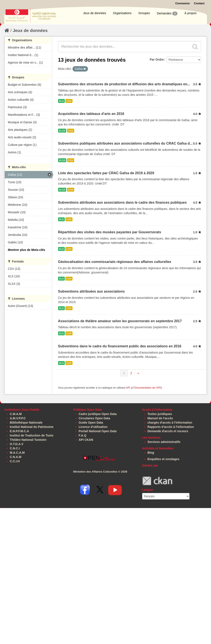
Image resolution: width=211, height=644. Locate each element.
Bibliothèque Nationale (26, 423)
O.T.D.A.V (17, 444)
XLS (61, 101)
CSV (69, 101)
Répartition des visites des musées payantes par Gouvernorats (110, 232)
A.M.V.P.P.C (18, 418)
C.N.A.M (16, 457)
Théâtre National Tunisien (28, 440)
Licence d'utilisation (93, 427)
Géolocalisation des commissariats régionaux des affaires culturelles (115, 262)
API (128, 388)
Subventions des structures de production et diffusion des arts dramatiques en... (124, 84)
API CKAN (86, 440)
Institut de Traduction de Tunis (32, 435)
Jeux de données (95, 13)
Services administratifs (164, 442)
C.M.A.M (16, 414)
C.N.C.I (15, 448)
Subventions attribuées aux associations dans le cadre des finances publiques (122, 202)
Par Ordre (157, 60)
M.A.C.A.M (17, 453)
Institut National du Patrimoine (32, 427)
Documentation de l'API (148, 388)
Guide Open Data (91, 423)
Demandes (167, 14)
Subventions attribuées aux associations (91, 291)
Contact (199, 3)
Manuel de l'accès (160, 418)
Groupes (144, 13)
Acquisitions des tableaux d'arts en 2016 (91, 114)
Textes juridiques (160, 414)
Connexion (183, 3)
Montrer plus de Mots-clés (27, 250)
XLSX (62, 131)
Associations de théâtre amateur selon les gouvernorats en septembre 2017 (120, 321)
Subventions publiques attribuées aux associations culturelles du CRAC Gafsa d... (125, 143)
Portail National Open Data (98, 431)
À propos (190, 13)
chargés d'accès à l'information (170, 423)
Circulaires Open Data (94, 418)
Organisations (122, 13)
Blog (151, 453)
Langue (148, 490)
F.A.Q (83, 435)
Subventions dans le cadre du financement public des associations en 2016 (120, 346)
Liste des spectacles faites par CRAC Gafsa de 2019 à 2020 (106, 173)
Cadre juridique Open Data (98, 414)
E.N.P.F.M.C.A (19, 431)
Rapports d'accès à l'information (171, 427)
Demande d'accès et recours (168, 431)
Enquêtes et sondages (164, 459)
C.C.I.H (15, 461)
